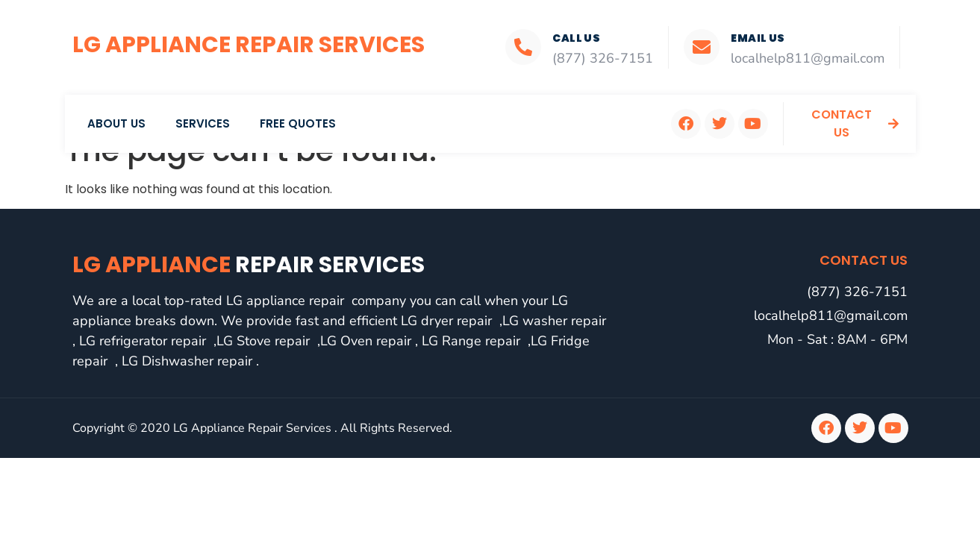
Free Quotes (298, 123)
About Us (116, 123)
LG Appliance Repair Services (249, 45)
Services (203, 123)
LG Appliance (249, 265)
